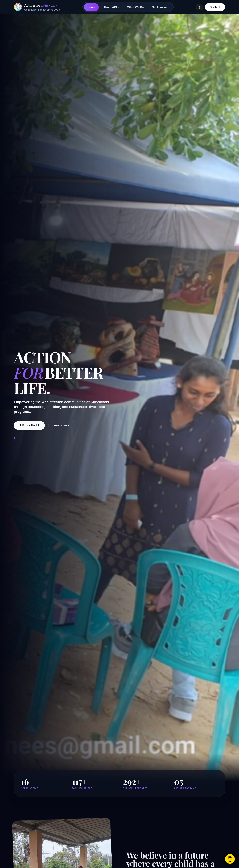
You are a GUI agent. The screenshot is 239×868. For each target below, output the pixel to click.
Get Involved (160, 7)
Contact (215, 7)
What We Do (135, 7)
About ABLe (111, 7)
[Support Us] (230, 859)
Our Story (62, 429)
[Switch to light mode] (199, 7)
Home (91, 7)
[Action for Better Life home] (37, 7)
